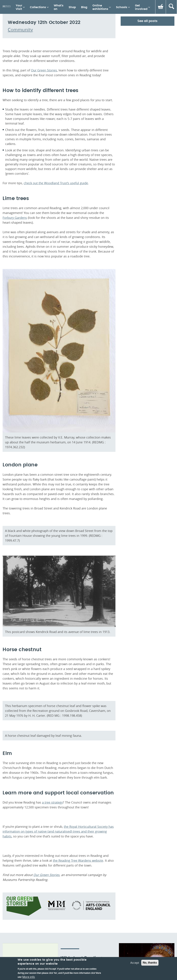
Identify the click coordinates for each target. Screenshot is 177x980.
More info (29, 977)
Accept (135, 963)
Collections (38, 7)
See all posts (147, 103)
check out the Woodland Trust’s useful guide (56, 265)
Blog (84, 7)
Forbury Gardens (15, 300)
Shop (72, 7)
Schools (122, 7)
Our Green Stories (44, 153)
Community (20, 112)
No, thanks (150, 963)
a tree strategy (52, 885)
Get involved (141, 7)
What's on (59, 7)
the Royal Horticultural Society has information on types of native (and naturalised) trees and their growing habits (58, 914)
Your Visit (19, 7)
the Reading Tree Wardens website (78, 943)
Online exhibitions (100, 7)
